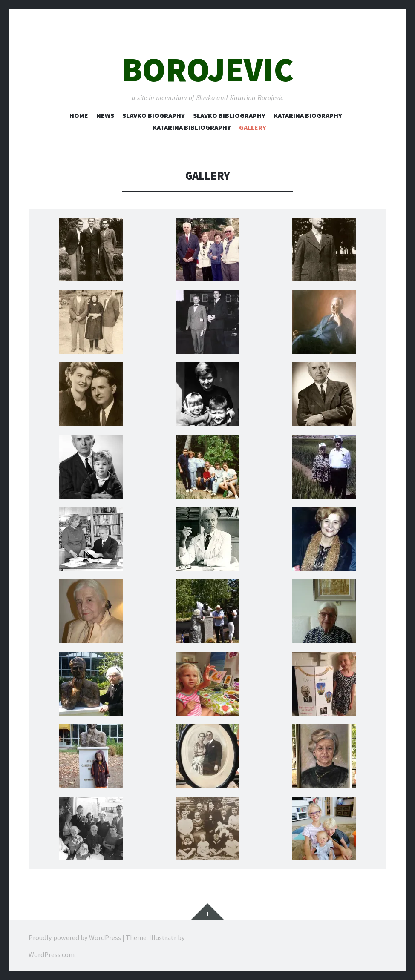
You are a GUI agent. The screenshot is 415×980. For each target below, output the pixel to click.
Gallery (253, 127)
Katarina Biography (308, 115)
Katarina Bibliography (192, 127)
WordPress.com (52, 954)
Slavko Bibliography (229, 115)
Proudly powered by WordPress (75, 937)
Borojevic (208, 70)
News (105, 115)
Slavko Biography (154, 115)
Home (79, 115)
